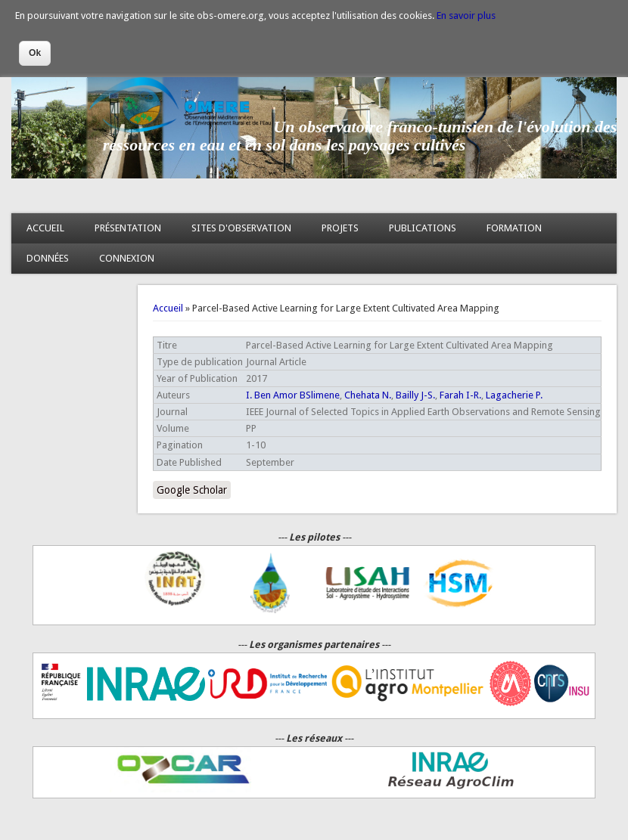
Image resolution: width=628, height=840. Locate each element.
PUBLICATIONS (423, 228)
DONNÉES (48, 258)
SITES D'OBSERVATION (241, 228)
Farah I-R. (460, 395)
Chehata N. (368, 395)
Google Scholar (192, 490)
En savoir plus (466, 15)
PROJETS (340, 228)
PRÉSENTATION (128, 228)
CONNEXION (127, 258)
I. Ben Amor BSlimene (293, 395)
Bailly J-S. (415, 395)
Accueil (168, 308)
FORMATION (514, 228)
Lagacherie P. (514, 395)
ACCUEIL (45, 228)
